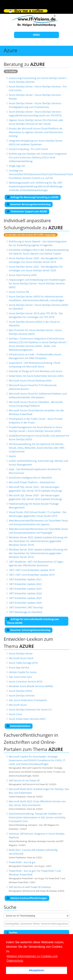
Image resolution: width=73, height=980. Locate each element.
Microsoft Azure (18, 705)
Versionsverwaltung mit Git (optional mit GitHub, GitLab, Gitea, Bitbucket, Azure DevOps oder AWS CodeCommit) (37, 448)
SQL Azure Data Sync (20, 677)
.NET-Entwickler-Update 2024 (25, 593)
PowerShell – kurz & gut (22, 862)
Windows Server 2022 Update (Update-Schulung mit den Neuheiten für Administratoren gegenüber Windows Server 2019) (38, 541)
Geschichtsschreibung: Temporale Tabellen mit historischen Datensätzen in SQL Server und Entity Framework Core (37, 817)
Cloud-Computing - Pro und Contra (28, 149)
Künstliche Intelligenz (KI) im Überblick (30, 478)
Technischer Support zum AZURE (27, 211)
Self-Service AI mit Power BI (24, 780)
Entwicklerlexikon (19, 726)
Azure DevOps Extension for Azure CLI (30, 709)
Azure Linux (15, 714)
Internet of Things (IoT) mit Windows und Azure (35, 371)
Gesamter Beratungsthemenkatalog (29, 204)
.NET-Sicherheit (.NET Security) (26, 607)
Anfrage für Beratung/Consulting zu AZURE (33, 197)
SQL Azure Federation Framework (28, 700)
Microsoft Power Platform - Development (32, 482)
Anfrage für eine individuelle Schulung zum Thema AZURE (33, 621)
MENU (37, 35)
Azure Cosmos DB (19, 292)
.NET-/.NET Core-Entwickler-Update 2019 (32, 575)
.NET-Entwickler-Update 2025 (25, 598)
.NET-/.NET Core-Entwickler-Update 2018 (32, 570)
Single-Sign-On (17, 166)
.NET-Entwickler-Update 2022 (25, 584)
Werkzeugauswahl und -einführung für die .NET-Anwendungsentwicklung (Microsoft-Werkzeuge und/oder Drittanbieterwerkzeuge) (36, 186)
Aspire (12, 456)
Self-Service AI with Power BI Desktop (30, 887)
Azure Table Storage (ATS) (23, 663)
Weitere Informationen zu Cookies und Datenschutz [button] (32, 958)
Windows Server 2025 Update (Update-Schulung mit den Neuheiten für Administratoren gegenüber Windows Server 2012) (38, 553)
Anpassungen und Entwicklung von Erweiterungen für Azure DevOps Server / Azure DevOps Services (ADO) (37, 283)
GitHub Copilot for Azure (23, 672)
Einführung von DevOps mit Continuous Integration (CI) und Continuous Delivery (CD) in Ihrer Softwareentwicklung (38, 157)
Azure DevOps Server (21, 653)
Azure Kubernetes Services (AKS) (27, 719)
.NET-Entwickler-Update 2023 (25, 589)
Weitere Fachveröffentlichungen (27, 898)
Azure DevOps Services (22, 695)
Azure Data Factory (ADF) (23, 275)
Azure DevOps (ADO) (20, 691)
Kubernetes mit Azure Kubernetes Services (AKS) (36, 376)
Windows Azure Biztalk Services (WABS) (31, 686)
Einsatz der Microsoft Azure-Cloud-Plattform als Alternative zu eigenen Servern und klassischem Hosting (36, 132)
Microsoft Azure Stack (21, 658)
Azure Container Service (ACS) (26, 681)
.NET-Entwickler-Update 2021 (25, 579)
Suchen (12, 932)
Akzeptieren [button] (36, 970)
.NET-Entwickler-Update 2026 (25, 603)
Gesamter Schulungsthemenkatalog (29, 630)
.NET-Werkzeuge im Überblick (26, 612)
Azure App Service (19, 667)
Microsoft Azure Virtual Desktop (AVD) (30, 380)
